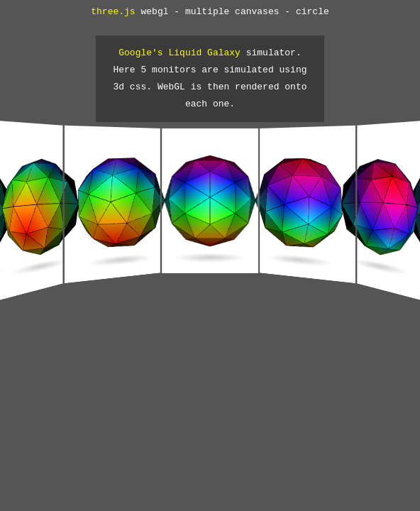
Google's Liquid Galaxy (179, 53)
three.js (113, 12)
